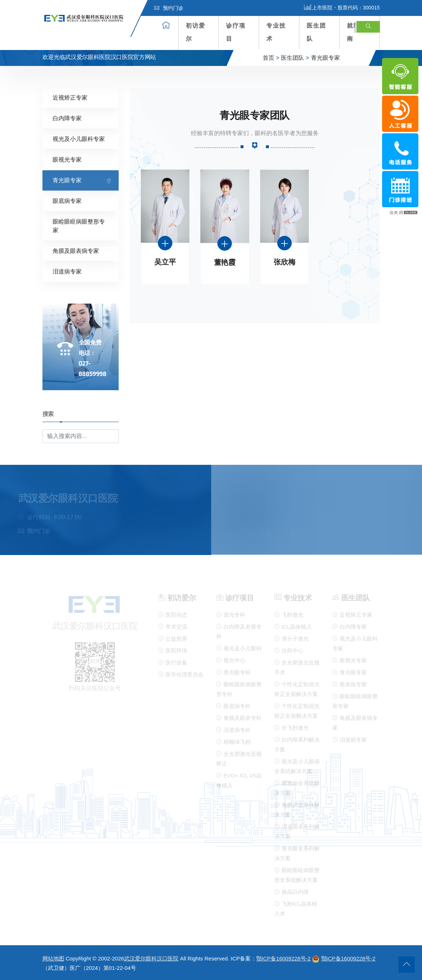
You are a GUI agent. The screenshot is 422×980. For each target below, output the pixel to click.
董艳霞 (225, 262)
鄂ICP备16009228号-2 (283, 958)
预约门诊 (169, 8)
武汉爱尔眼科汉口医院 (151, 958)
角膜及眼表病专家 (76, 251)
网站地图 (53, 958)
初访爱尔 (196, 32)
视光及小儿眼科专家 (79, 139)
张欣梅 (284, 262)
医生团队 (316, 32)
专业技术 (276, 32)
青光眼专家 (325, 58)
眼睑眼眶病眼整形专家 (79, 226)
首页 (269, 58)
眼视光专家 (67, 159)
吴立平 (165, 262)
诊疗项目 (236, 32)
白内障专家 (67, 118)
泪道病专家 (67, 271)
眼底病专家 (67, 201)
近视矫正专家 (70, 97)
